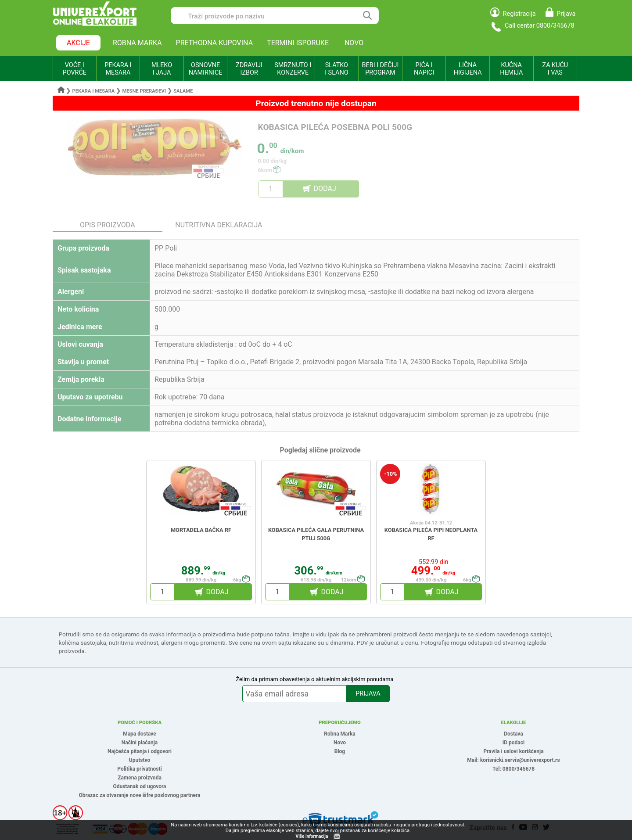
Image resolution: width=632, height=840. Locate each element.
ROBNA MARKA (137, 43)
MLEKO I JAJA (162, 69)
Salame (183, 91)
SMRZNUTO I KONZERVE (293, 69)
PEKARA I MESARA (118, 69)
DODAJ (325, 188)
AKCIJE (78, 43)
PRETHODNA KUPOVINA (215, 43)
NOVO (354, 43)
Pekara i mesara (94, 91)
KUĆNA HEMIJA (511, 69)
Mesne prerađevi (144, 91)
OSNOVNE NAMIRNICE (206, 69)
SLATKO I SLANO (336, 69)
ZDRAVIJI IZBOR (249, 69)
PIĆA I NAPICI (424, 69)
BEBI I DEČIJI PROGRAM (381, 69)
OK (337, 837)
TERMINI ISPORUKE (298, 43)
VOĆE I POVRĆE (75, 69)
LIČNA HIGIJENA (468, 69)
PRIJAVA (368, 694)
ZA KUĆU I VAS (555, 69)
